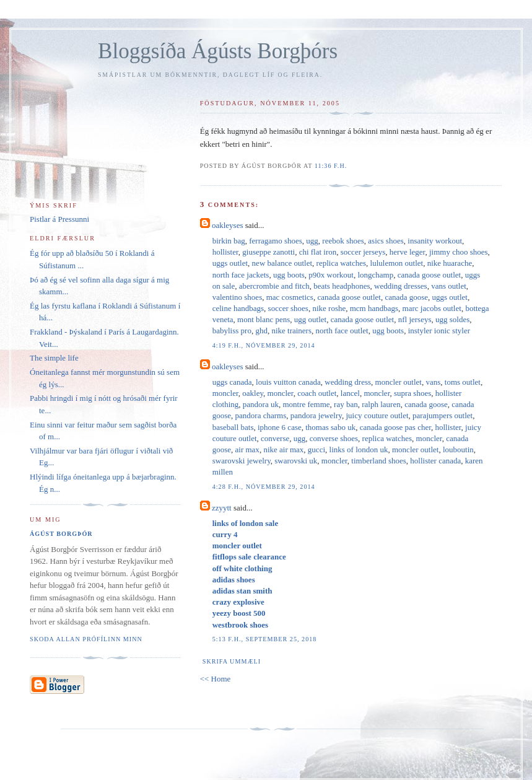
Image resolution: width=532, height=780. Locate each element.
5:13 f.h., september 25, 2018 (265, 639)
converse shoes (334, 438)
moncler (225, 393)
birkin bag (229, 241)
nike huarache (450, 263)
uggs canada (232, 382)
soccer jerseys (363, 252)
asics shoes (386, 241)
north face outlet (342, 331)
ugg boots (289, 275)
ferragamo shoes (276, 241)
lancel (350, 393)
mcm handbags (374, 308)
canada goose (406, 297)
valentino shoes (238, 297)
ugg (312, 241)
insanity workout (435, 241)
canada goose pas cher (395, 427)
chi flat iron (318, 252)
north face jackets (241, 275)
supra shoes (412, 393)
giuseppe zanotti (268, 252)
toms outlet (463, 382)
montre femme (306, 404)
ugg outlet (310, 319)
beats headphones (342, 286)
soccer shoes (288, 308)
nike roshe (329, 308)
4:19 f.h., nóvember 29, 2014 (264, 345)
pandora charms (261, 415)
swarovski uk (296, 461)
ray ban (346, 404)
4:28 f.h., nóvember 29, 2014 (264, 487)
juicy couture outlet (377, 415)
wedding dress (348, 382)
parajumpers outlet (443, 415)
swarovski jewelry (242, 461)
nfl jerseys (415, 319)
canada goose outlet (430, 275)
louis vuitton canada (288, 382)
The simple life (54, 358)
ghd (261, 331)
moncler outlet (399, 382)
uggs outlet (230, 263)
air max (247, 449)
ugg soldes (452, 319)
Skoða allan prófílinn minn (86, 639)
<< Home (216, 679)
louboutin (458, 449)
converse (275, 438)
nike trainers (291, 331)
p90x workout (331, 275)
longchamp (375, 275)
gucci (316, 449)
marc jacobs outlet (432, 308)
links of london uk (359, 449)
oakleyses (228, 225)
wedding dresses (401, 286)
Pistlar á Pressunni (59, 219)
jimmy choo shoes (459, 252)
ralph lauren (381, 404)
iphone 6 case (280, 427)
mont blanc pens (264, 319)
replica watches (341, 263)
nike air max (283, 449)
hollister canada (435, 461)
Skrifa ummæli (232, 661)
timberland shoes (378, 461)
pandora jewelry (316, 415)
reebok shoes (343, 241)
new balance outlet (282, 263)
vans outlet (449, 286)
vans (433, 382)
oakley (253, 393)
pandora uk (261, 404)
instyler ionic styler (439, 331)
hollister (225, 252)
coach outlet (317, 393)
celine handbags (238, 308)
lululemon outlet (397, 263)
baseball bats (233, 427)
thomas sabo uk (330, 427)
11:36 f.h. (331, 166)
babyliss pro (232, 331)
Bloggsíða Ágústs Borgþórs (218, 51)
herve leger (408, 252)
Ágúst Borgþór (61, 534)
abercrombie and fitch (274, 286)
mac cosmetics (290, 297)
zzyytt (222, 508)
